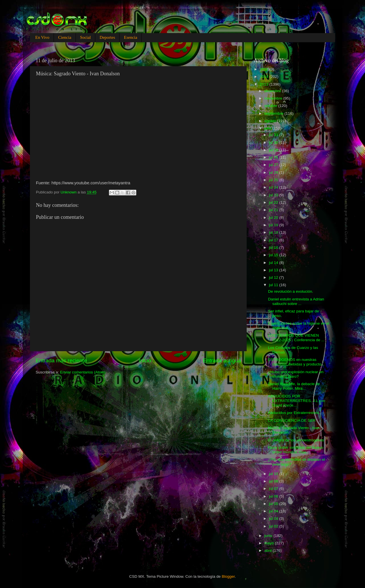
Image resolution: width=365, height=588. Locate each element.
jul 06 (274, 496)
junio (269, 536)
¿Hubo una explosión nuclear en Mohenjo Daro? (296, 374)
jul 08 (274, 481)
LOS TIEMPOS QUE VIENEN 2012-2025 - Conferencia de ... (296, 338)
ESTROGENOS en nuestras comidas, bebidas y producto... (296, 362)
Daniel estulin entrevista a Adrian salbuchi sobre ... (296, 301)
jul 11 (274, 285)
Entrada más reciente (61, 360)
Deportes (107, 37)
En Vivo (42, 37)
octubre (271, 106)
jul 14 (274, 263)
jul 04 (274, 511)
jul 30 (274, 143)
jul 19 (274, 225)
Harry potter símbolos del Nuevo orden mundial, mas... (296, 450)
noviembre (274, 98)
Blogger (228, 576)
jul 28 (274, 157)
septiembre (274, 113)
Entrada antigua (222, 360)
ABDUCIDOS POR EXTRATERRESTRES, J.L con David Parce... (297, 401)
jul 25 (274, 180)
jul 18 (274, 232)
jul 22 (274, 202)
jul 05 (274, 504)
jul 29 (274, 150)
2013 (265, 84)
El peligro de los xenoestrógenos (296, 440)
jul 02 (274, 526)
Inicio (145, 360)
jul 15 (274, 255)
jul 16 (274, 247)
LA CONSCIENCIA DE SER (292, 420)
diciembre (273, 91)
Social (86, 37)
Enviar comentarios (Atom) (83, 372)
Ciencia (65, 37)
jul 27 (274, 165)
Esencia (130, 37)
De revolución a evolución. (291, 291)
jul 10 (274, 474)
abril (268, 550)
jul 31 (274, 135)
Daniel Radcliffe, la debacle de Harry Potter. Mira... (294, 386)
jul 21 (274, 210)
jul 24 (274, 187)
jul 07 (274, 489)
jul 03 (274, 519)
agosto (271, 121)
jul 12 (274, 277)
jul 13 (274, 270)
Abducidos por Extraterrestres (294, 413)
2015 (265, 69)
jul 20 (274, 218)
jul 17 (274, 240)
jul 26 (274, 172)
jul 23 (274, 195)
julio (268, 128)
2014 (265, 77)
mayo (270, 543)
